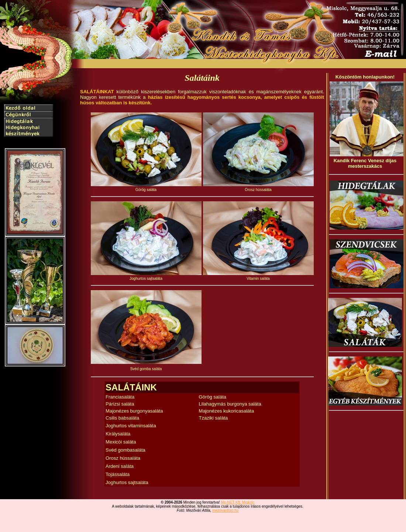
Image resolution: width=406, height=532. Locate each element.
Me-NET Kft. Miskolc (238, 502)
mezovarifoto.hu (225, 510)
